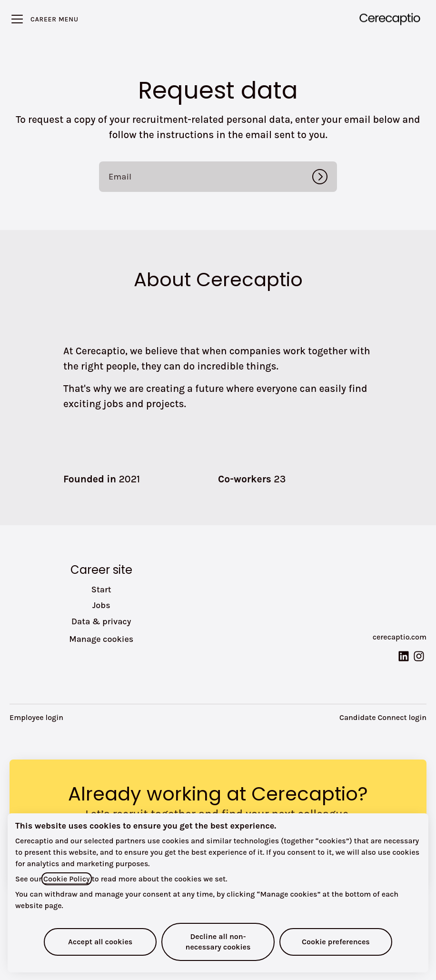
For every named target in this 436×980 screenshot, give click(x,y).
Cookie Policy (67, 879)
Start (101, 590)
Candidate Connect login (383, 717)
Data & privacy (101, 621)
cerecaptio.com (400, 637)
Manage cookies (101, 639)
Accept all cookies (100, 942)
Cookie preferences (336, 942)
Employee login (36, 717)
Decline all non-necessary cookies (218, 942)
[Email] (218, 177)
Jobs (101, 605)
